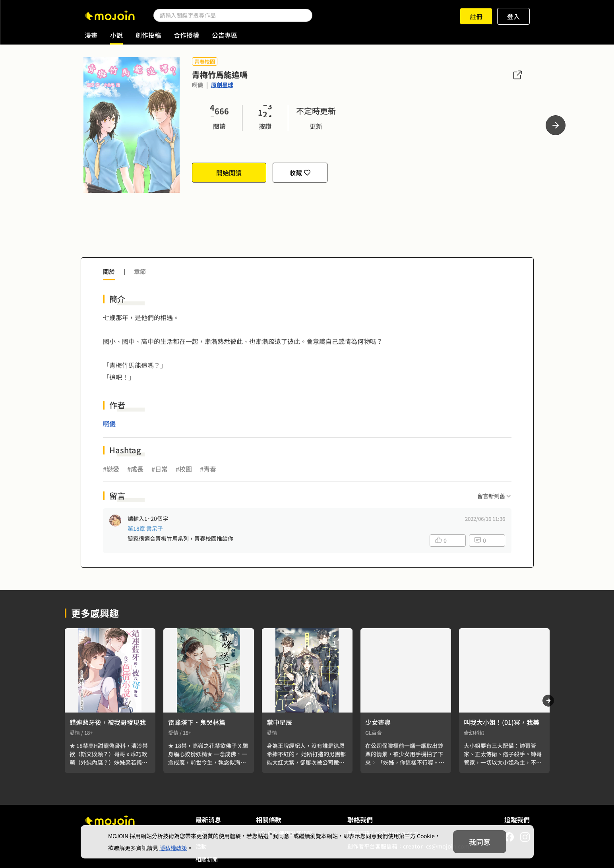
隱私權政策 (173, 848)
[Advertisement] (307, 230)
